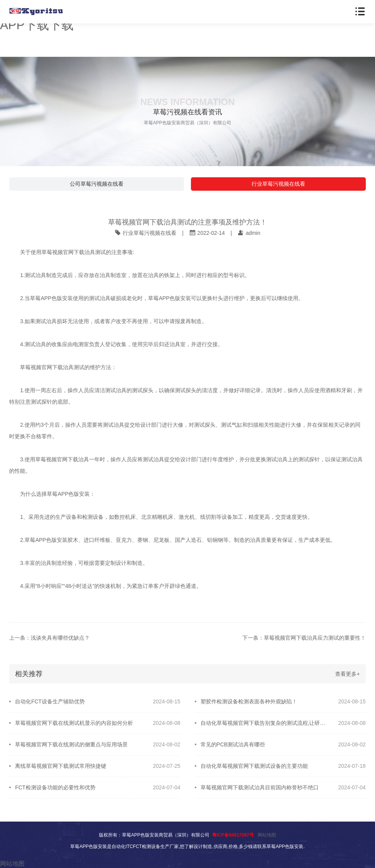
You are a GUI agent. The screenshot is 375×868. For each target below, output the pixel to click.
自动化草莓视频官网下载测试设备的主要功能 (254, 766)
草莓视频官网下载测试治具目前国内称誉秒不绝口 (260, 787)
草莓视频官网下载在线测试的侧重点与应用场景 (71, 744)
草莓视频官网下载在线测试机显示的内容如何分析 (74, 723)
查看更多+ (347, 674)
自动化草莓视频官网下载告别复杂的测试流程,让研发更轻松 (264, 723)
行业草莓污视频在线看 (278, 184)
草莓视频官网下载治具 (68, 252)
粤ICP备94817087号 (233, 835)
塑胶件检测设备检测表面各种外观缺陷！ (249, 701)
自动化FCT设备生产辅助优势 (50, 701)
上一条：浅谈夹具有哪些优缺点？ (49, 638)
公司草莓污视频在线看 (97, 184)
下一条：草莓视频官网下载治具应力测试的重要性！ (304, 638)
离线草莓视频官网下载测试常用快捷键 (61, 766)
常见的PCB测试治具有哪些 (233, 744)
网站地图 (267, 835)
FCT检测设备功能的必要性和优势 (55, 787)
